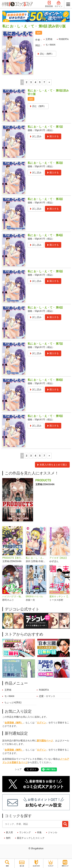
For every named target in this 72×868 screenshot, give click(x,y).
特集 (39, 832)
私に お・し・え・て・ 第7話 (45, 344)
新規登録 (49, 4)
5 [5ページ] (40, 82)
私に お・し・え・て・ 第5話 (45, 271)
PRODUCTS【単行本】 (12, 558)
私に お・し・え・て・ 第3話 (45, 199)
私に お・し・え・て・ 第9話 (45, 416)
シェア (18, 769)
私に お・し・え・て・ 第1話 (45, 127)
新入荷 (9, 832)
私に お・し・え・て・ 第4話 (45, 235)
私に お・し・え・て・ (36, 558)
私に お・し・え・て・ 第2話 (45, 163)
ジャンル (53, 832)
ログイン (59, 4)
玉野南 (49, 39)
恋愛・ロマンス (47, 696)
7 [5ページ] (44, 82)
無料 (8, 838)
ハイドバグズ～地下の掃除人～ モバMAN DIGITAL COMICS (12, 597)
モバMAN (50, 45)
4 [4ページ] (35, 82)
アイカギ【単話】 (59, 558)
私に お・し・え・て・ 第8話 (45, 380)
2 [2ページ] (27, 82)
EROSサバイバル (34, 597)
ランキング (25, 832)
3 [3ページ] (31, 82)
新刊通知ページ (45, 741)
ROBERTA (64, 39)
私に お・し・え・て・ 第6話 (45, 307)
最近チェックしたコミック (31, 838)
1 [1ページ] (22, 82)
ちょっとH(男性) (13, 703)
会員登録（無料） (14, 723)
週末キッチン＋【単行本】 (60, 597)
